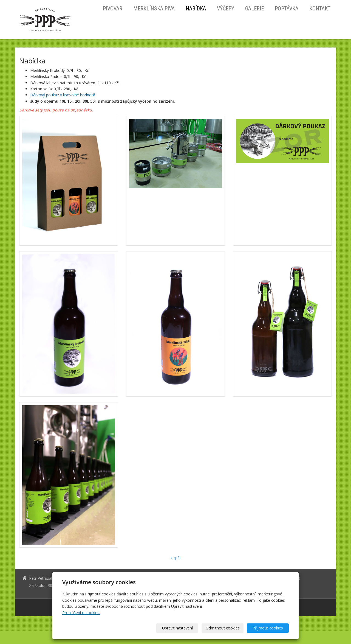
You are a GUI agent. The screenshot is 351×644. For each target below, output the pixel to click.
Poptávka (287, 9)
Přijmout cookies (268, 628)
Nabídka (196, 9)
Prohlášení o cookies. (81, 613)
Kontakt (320, 9)
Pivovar (113, 9)
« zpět (176, 558)
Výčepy (226, 9)
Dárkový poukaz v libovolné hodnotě (63, 95)
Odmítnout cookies (223, 628)
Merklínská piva (154, 9)
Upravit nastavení (177, 628)
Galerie (254, 9)
